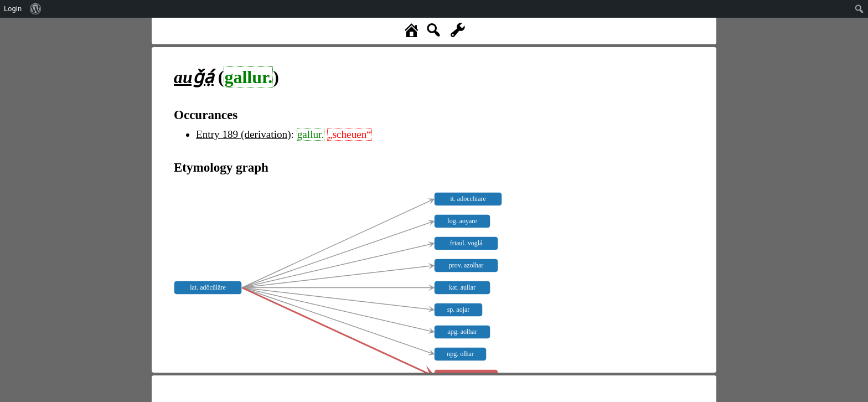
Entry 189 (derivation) (244, 134)
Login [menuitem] (13, 9)
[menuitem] (36, 9)
